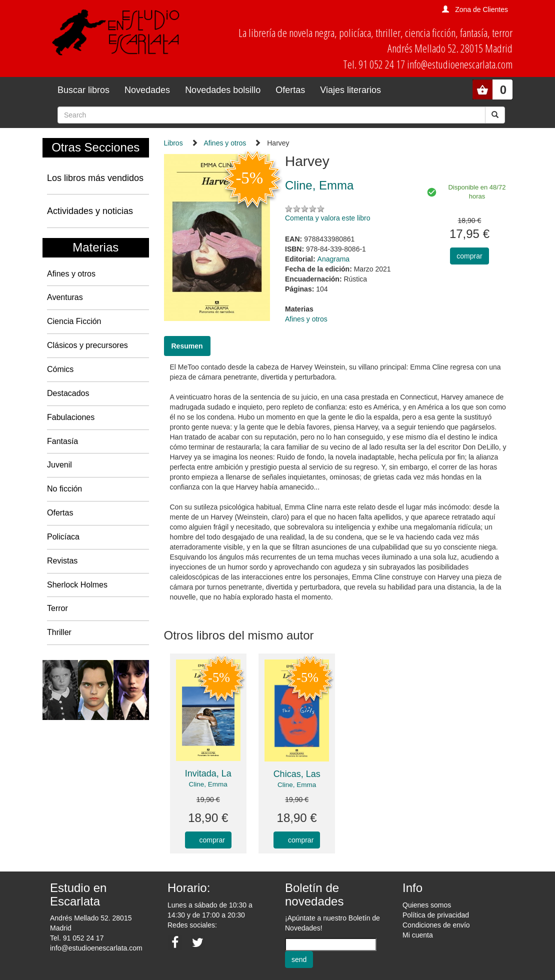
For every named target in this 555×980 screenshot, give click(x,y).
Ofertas (290, 90)
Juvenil (59, 465)
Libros (173, 143)
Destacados (68, 393)
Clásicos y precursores (87, 345)
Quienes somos (427, 905)
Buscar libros (83, 90)
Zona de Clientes (481, 9)
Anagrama (334, 259)
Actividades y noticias (90, 211)
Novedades (147, 90)
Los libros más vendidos (95, 178)
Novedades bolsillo (223, 90)
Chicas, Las (297, 774)
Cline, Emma (208, 784)
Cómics (60, 369)
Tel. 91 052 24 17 (77, 938)
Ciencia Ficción (74, 321)
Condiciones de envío (436, 925)
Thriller (59, 632)
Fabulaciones (71, 417)
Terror (57, 608)
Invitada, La (208, 773)
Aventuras (65, 297)
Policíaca (63, 537)
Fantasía (62, 441)
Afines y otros (71, 274)
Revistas (62, 561)
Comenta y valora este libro (327, 218)
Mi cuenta (418, 935)
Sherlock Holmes (77, 585)
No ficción (64, 489)
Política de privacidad (436, 915)
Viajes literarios (350, 90)
